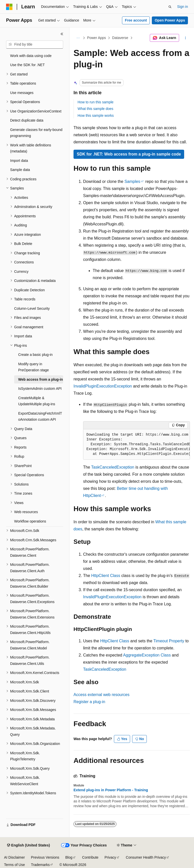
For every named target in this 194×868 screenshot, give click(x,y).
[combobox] (35, 45)
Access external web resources (101, 695)
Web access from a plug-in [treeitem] (41, 379)
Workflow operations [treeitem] (30, 521)
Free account (136, 20)
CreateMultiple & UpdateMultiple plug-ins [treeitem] (37, 401)
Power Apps (97, 38)
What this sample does (95, 109)
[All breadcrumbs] (78, 38)
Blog (69, 857)
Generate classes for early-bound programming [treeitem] (36, 133)
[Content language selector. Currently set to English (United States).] (28, 845)
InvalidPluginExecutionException (103, 386)
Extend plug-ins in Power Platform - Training (111, 790)
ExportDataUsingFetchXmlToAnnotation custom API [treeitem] (40, 417)
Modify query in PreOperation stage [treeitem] (33, 367)
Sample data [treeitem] (20, 170)
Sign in (183, 7)
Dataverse (120, 38)
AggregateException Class (147, 655)
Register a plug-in (89, 702)
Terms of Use (14, 865)
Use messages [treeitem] (22, 93)
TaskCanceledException (113, 467)
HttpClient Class (106, 576)
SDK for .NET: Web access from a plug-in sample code (129, 154)
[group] (137, 445)
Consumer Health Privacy (146, 857)
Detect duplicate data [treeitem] (27, 120)
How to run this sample (95, 102)
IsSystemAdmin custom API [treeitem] (40, 389)
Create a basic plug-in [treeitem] (35, 355)
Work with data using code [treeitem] (31, 56)
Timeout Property (169, 641)
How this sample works (96, 115)
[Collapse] (62, 34)
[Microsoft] (9, 7)
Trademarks (40, 865)
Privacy (110, 857)
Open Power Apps (170, 20)
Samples (132, 181)
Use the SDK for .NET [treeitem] (27, 65)
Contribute (90, 857)
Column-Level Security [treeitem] (32, 308)
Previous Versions (45, 857)
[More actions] (186, 38)
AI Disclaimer (14, 857)
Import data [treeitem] (19, 161)
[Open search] (170, 7)
